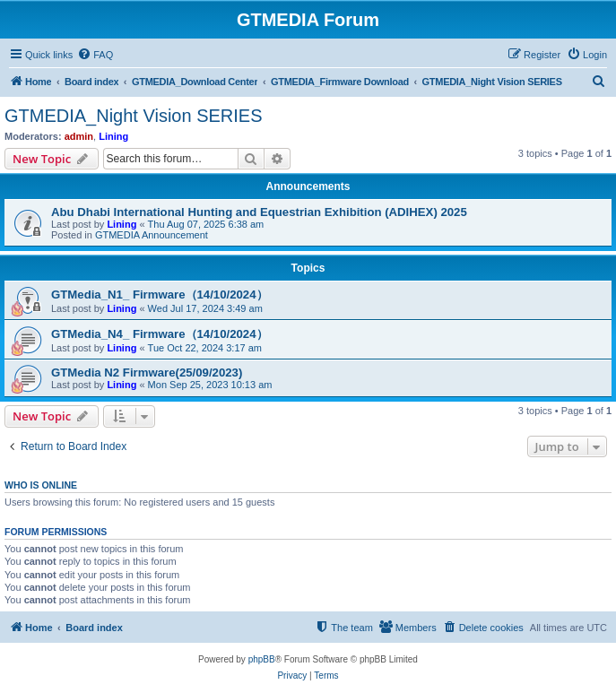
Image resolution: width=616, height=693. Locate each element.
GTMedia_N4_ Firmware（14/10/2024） (160, 334)
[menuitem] (95, 55)
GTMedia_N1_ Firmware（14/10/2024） (160, 295)
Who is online (41, 485)
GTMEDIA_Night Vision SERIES (134, 116)
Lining (113, 136)
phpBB (262, 659)
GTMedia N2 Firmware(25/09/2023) (147, 372)
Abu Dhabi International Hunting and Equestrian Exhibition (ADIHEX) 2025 (259, 212)
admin (79, 136)
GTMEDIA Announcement (152, 235)
